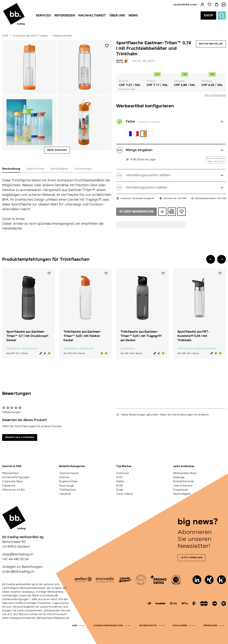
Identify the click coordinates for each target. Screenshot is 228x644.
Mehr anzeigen (57, 150)
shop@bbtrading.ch (18, 554)
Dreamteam (181, 490)
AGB (75, 626)
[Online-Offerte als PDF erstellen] (172, 212)
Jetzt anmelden (191, 558)
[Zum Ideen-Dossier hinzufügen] (182, 212)
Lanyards (65, 494)
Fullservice (9, 486)
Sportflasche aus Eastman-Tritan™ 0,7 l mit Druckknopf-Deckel (28, 336)
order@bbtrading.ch (18, 572)
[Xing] (209, 580)
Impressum (210, 626)
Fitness (197, 348)
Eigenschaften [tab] (35, 169)
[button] (211, 259)
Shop (208, 16)
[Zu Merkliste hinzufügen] (107, 46)
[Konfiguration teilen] (162, 212)
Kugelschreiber (68, 482)
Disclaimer (180, 626)
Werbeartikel (10, 473)
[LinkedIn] (197, 580)
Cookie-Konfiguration (108, 626)
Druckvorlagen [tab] (83, 169)
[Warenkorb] (217, 5)
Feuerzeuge (67, 486)
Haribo (120, 482)
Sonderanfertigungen (16, 477)
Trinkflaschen (14, 348)
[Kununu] (221, 580)
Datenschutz (148, 626)
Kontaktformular (183, 482)
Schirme (64, 477)
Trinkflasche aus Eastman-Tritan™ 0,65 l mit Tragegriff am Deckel (141, 336)
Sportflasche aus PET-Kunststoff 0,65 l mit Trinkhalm (193, 336)
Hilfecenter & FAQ (185, 5)
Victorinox (123, 473)
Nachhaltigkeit (182, 494)
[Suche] (222, 16)
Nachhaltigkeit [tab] (59, 169)
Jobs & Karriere (183, 486)
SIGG (119, 477)
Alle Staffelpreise (215, 95)
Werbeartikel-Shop (185, 473)
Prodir (120, 490)
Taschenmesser (69, 473)
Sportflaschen (30, 348)
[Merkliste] (209, 5)
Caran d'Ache (124, 494)
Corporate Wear (13, 482)
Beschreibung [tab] (11, 169)
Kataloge (179, 477)
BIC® (119, 486)
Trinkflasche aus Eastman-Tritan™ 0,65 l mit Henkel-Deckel (82, 336)
